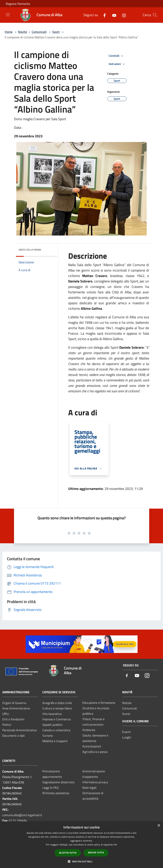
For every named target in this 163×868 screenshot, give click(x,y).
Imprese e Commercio (57, 719)
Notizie (127, 703)
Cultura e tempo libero (57, 708)
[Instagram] (122, 15)
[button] (81, 861)
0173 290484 (18, 820)
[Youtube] (113, 15)
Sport (56, 32)
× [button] (159, 826)
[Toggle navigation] (8, 15)
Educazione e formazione (99, 703)
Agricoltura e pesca (95, 752)
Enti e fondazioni (13, 719)
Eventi (126, 732)
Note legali (89, 788)
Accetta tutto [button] (68, 853)
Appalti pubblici (52, 725)
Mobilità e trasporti (55, 741)
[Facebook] (103, 15)
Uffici (6, 714)
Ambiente (89, 730)
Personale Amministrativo (20, 730)
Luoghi (127, 737)
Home (9, 32)
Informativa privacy (95, 782)
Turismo (48, 736)
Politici (7, 725)
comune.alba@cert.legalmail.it (22, 815)
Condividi (117, 56)
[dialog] (81, 845)
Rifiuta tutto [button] (96, 853)
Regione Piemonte (18, 4)
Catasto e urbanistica (56, 730)
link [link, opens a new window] (115, 845)
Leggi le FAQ (51, 788)
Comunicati (39, 32)
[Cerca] (155, 15)
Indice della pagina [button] (30, 250)
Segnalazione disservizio (58, 782)
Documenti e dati (14, 736)
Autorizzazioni (92, 746)
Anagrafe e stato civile (57, 703)
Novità (22, 32)
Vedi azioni (117, 64)
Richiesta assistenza (56, 793)
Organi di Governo (14, 703)
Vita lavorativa (52, 714)
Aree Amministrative (16, 708)
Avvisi (126, 714)
